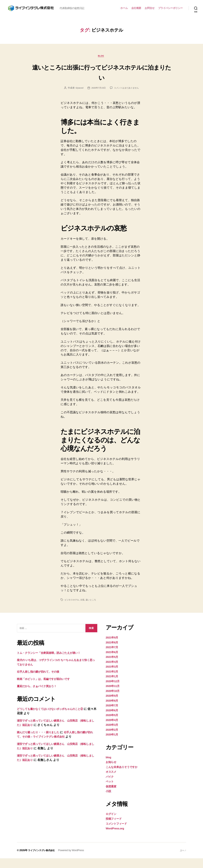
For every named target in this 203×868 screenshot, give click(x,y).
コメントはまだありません (127, 97)
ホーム (124, 13)
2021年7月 (113, 657)
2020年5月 (113, 725)
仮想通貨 (112, 796)
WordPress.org (116, 838)
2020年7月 (113, 715)
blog (101, 65)
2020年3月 (113, 734)
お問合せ (150, 13)
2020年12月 (113, 691)
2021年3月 (113, 676)
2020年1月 (113, 744)
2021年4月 (113, 671)
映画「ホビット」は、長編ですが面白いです (47, 689)
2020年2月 (113, 739)
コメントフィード (118, 833)
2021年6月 (113, 662)
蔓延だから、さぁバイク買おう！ (40, 696)
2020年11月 (113, 696)
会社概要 (136, 13)
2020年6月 (113, 720)
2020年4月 (113, 730)
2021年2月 (113, 681)
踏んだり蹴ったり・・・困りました (41, 742)
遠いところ (92, 609)
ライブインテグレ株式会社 (43, 860)
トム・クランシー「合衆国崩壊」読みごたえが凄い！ (53, 662)
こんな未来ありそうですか (124, 777)
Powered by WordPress (74, 860)
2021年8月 (113, 652)
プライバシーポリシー (171, 13)
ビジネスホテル (72, 609)
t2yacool (78, 97)
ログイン (112, 824)
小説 (109, 801)
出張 (83, 609)
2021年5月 (113, 666)
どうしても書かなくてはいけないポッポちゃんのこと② (55, 719)
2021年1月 (113, 686)
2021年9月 (113, 647)
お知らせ (112, 772)
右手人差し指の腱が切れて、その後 (41, 681)
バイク (110, 786)
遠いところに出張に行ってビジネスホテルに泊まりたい (101, 81)
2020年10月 (113, 701)
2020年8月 (113, 710)
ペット (110, 791)
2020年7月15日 (98, 97)
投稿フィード (115, 828)
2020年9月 (113, 705)
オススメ (112, 781)
